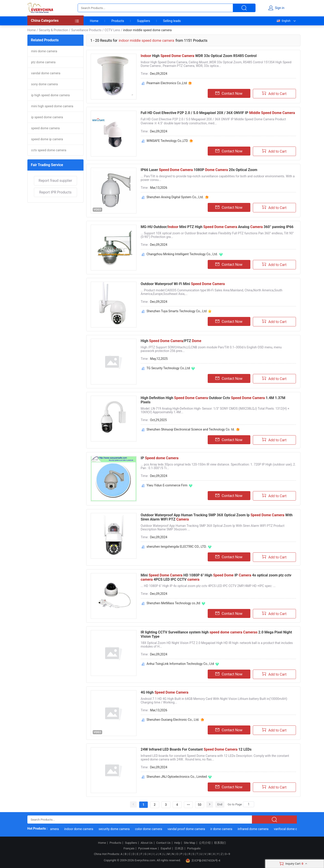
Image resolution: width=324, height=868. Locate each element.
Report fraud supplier (55, 181)
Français (129, 848)
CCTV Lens (112, 30)
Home (94, 21)
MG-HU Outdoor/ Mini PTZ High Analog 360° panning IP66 (217, 227)
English (283, 21)
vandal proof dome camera (188, 829)
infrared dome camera (255, 829)
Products (118, 21)
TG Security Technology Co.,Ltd (168, 368)
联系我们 (220, 843)
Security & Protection (53, 30)
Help (177, 843)
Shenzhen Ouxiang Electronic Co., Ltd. (173, 720)
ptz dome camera (43, 62)
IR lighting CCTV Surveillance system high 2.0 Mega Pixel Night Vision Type (216, 634)
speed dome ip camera (47, 139)
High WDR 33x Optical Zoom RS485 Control (199, 56)
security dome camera (116, 829)
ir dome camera (224, 829)
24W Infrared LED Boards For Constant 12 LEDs (196, 749)
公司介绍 (205, 843)
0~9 (227, 854)
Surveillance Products (86, 30)
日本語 (179, 848)
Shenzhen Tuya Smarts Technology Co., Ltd (177, 311)
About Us (147, 843)
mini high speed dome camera (52, 106)
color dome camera (151, 829)
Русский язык (148, 848)
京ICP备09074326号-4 (203, 861)
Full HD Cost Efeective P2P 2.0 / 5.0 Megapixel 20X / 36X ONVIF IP (218, 113)
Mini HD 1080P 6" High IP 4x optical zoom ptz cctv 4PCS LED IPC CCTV (216, 577)
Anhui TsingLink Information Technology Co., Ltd (180, 664)
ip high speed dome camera (51, 95)
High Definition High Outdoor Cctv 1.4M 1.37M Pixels (213, 400)
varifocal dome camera (292, 829)
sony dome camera (45, 84)
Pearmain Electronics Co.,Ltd (167, 83)
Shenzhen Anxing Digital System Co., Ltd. (175, 197)
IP (160, 458)
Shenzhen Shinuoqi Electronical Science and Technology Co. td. (191, 429)
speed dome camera (45, 128)
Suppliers (143, 21)
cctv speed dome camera (49, 150)
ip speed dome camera (47, 117)
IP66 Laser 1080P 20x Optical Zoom (199, 170)
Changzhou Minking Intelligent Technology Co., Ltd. (182, 254)
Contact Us (163, 843)
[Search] (249, 804)
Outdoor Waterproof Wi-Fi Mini (183, 284)
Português (194, 848)
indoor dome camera (81, 829)
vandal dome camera (46, 73)
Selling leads (172, 21)
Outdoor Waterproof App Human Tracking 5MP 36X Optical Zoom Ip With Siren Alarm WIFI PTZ (217, 517)
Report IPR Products (55, 192)
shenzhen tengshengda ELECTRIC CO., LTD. (177, 547)
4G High (165, 692)
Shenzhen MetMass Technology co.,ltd (173, 603)
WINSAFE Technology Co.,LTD (167, 141)
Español (166, 848)
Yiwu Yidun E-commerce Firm (167, 485)
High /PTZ (171, 341)
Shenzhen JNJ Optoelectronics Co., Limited (177, 777)
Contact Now (229, 93)
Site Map (190, 843)
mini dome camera (44, 51)
